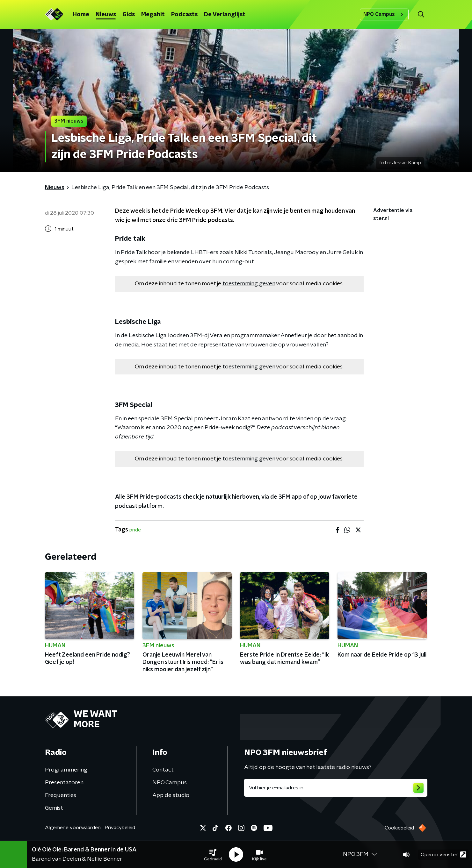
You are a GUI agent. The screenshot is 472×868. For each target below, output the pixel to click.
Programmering (66, 770)
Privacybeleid (120, 828)
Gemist (54, 808)
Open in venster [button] (443, 854)
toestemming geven (249, 284)
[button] (213, 855)
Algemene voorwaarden (73, 828)
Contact (163, 770)
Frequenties (61, 795)
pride (135, 530)
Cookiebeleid (399, 828)
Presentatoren (64, 783)
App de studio (171, 795)
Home (81, 15)
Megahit (153, 15)
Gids (129, 15)
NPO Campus (384, 14)
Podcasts (184, 15)
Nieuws (106, 15)
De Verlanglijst (225, 15)
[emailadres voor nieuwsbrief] (336, 788)
